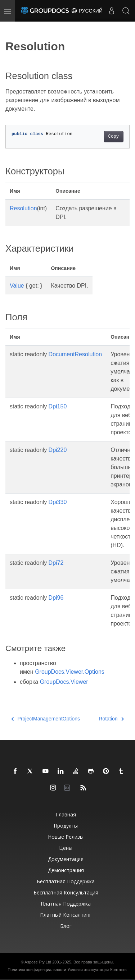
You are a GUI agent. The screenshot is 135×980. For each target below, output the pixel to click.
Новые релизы (66, 837)
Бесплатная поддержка (66, 881)
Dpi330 (58, 502)
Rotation (111, 719)
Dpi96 (56, 598)
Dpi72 (56, 563)
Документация (66, 859)
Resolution (23, 208)
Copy (114, 137)
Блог (66, 926)
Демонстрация (66, 870)
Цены (66, 848)
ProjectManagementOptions (46, 719)
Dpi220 (58, 450)
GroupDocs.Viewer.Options (70, 672)
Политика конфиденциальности (37, 970)
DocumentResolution (75, 354)
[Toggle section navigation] (12, 28)
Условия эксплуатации (88, 970)
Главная (66, 814)
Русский (87, 11)
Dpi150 (58, 406)
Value (17, 286)
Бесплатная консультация (66, 892)
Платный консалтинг (66, 915)
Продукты (66, 826)
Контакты (119, 970)
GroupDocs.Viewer (64, 682)
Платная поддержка (66, 904)
